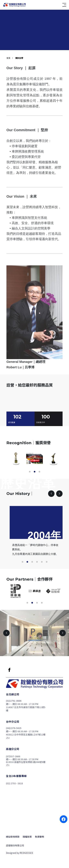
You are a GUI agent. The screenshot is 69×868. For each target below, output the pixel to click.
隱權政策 (27, 837)
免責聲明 (39, 837)
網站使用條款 (13, 837)
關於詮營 (19, 69)
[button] (30, 472)
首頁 (8, 69)
